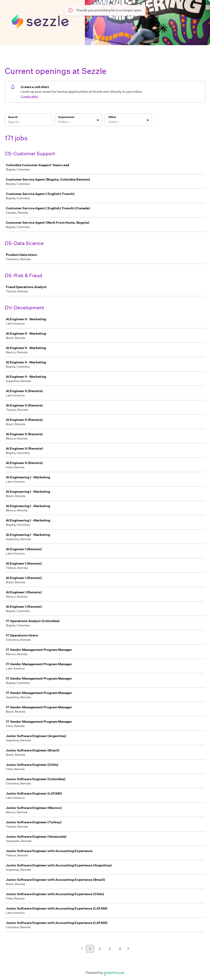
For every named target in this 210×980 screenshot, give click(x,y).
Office (112, 117)
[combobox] (59, 122)
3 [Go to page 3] (110, 949)
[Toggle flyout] (98, 120)
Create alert (29, 96)
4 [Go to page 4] (120, 949)
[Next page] (128, 949)
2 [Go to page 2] (100, 949)
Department (66, 117)
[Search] (28, 122)
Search (13, 117)
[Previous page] (82, 949)
